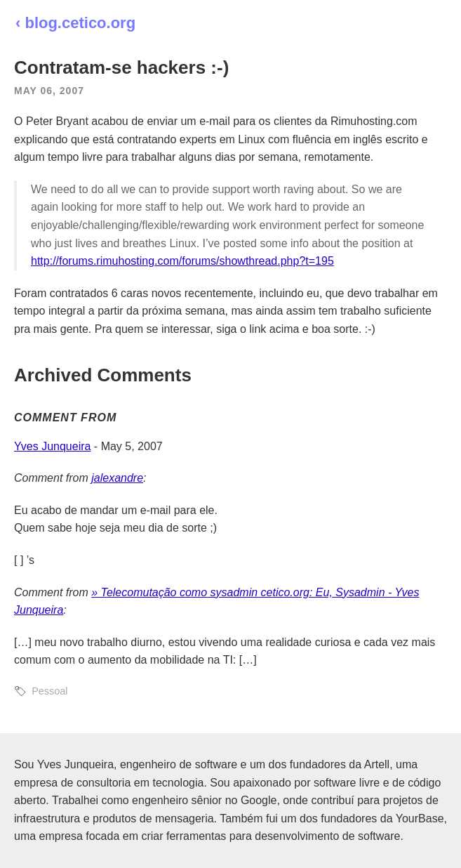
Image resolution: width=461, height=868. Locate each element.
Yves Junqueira (52, 446)
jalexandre (117, 478)
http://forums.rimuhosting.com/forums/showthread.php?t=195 (182, 261)
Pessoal (49, 691)
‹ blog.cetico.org (75, 23)
